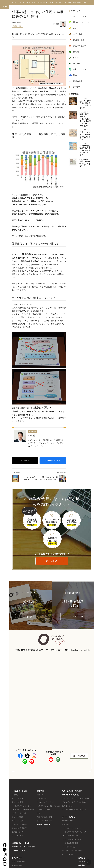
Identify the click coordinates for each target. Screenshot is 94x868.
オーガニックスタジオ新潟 (21, 2)
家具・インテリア (81, 69)
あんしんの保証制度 (19, 828)
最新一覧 (40, 795)
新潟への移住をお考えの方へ (73, 791)
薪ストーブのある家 (44, 821)
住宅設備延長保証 (71, 836)
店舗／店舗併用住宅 (44, 817)
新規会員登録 (17, 865)
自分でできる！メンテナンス (75, 832)
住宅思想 (15, 795)
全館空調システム (18, 850)
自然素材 (77, 52)
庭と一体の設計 (20, 813)
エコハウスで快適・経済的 (24, 810)
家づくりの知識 (18, 817)
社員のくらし (67, 806)
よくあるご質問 (18, 836)
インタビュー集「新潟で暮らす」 (74, 810)
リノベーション (80, 16)
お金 (75, 28)
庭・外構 (77, 63)
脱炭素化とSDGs (18, 832)
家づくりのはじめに (81, 22)
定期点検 (65, 824)
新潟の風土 (78, 81)
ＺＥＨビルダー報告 (19, 824)
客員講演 (82, 865)
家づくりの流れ (18, 821)
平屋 (39, 813)
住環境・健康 (17, 26)
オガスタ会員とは (18, 862)
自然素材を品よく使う (23, 806)
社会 (75, 75)
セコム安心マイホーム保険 (72, 850)
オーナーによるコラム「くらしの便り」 (77, 798)
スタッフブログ (84, 862)
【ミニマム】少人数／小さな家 (48, 806)
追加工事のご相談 (71, 843)
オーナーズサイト (69, 821)
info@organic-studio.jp (81, 650)
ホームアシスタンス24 (73, 839)
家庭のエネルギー (81, 46)
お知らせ (82, 858)
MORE (30, 617)
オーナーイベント (69, 854)
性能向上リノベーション (21, 843)
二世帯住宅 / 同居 (43, 810)
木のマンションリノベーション (23, 847)
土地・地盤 (78, 34)
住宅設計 (77, 58)
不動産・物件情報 (44, 824)
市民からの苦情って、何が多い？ (85, 163)
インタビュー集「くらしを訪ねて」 (75, 802)
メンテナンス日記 (69, 847)
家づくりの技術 (18, 798)
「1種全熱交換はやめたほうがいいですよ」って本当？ (85, 150)
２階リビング (42, 798)
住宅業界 (77, 87)
